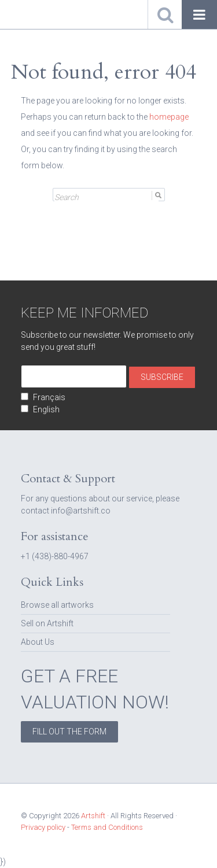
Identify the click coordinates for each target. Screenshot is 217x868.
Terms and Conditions (107, 827)
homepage (169, 117)
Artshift (29, 14)
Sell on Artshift (47, 623)
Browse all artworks (57, 605)
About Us (38, 642)
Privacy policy (43, 827)
